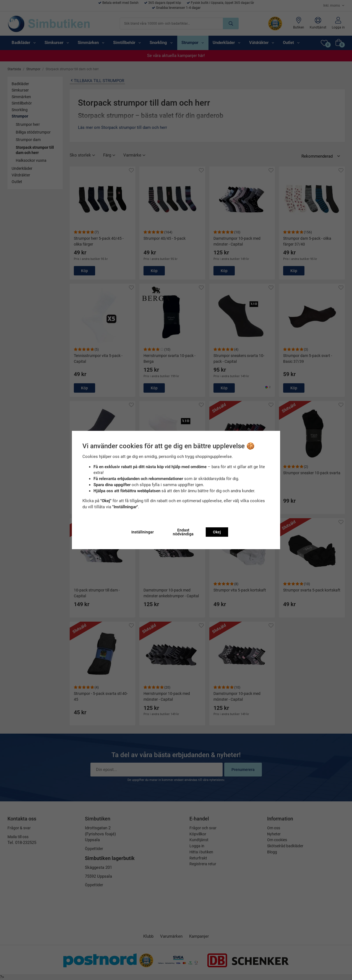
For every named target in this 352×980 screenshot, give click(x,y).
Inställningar (143, 532)
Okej (217, 532)
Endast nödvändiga (183, 532)
